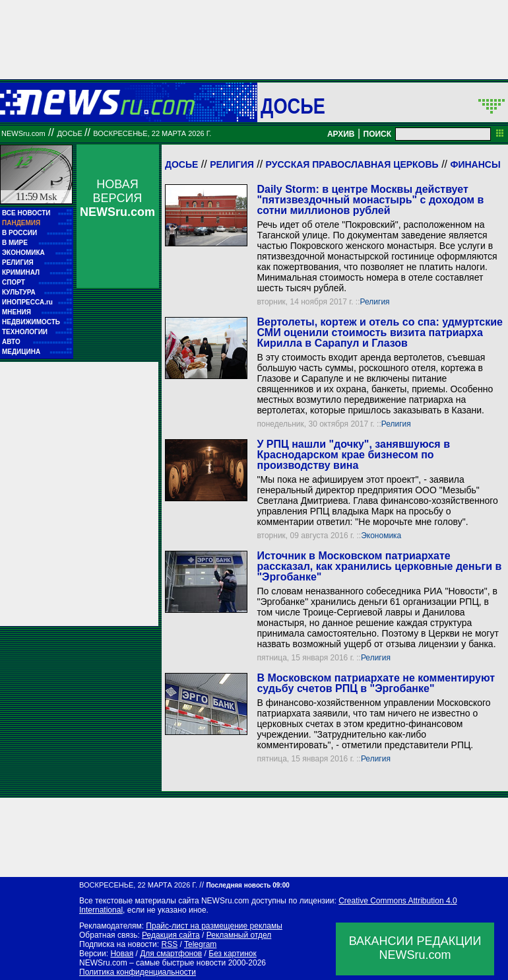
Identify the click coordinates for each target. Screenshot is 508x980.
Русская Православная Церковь (352, 164)
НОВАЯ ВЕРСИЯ (117, 198)
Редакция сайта (171, 935)
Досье (181, 164)
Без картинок (232, 954)
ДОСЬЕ (293, 106)
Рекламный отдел (239, 935)
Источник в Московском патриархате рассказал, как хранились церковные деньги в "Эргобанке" (379, 566)
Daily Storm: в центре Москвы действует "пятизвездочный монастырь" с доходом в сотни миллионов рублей (370, 200)
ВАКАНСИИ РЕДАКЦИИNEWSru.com (415, 948)
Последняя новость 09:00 (247, 885)
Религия (232, 164)
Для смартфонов (171, 954)
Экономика (381, 536)
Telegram (200, 944)
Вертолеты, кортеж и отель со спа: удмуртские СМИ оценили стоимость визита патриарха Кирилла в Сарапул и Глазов (379, 332)
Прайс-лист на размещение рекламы (214, 926)
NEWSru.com (23, 133)
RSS (169, 944)
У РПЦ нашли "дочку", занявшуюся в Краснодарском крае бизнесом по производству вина (353, 455)
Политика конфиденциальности (138, 972)
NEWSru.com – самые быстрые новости (152, 963)
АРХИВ (341, 134)
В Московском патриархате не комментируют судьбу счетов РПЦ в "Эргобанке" (376, 683)
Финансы (475, 164)
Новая (122, 954)
